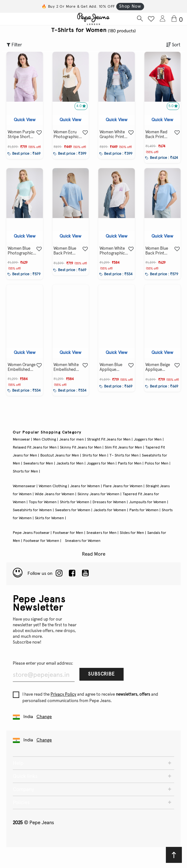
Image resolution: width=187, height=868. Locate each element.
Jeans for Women (85, 486)
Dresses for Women (109, 502)
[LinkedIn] (59, 574)
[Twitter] (85, 574)
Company (23, 789)
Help (18, 763)
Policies (21, 802)
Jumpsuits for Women (148, 502)
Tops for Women (43, 502)
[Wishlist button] (151, 19)
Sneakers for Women (83, 541)
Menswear (21, 440)
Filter (14, 45)
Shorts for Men (25, 472)
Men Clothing (45, 440)
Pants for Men (130, 464)
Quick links (25, 776)
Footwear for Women (41, 541)
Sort (173, 45)
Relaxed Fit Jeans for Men (35, 448)
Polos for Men (157, 464)
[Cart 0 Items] (178, 19)
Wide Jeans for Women (55, 494)
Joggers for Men (148, 440)
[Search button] (140, 19)
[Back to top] (174, 855)
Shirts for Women (75, 502)
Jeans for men (72, 440)
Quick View (25, 120)
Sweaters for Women (73, 510)
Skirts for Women (49, 518)
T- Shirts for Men (124, 456)
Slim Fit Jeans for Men (123, 448)
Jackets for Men (70, 464)
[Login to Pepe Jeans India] (163, 19)
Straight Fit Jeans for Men (109, 440)
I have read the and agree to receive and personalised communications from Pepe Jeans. (85, 697)
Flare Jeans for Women (123, 486)
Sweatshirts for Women (32, 510)
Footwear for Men (68, 533)
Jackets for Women (110, 510)
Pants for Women (144, 510)
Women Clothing (53, 486)
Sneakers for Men (102, 533)
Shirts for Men (94, 456)
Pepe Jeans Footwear (31, 533)
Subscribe (101, 674)
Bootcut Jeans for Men (60, 456)
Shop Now (130, 6)
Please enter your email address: (43, 664)
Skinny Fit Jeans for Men (81, 448)
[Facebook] (72, 574)
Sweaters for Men (38, 464)
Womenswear (24, 486)
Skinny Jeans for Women (98, 494)
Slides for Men (132, 533)
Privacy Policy (63, 695)
